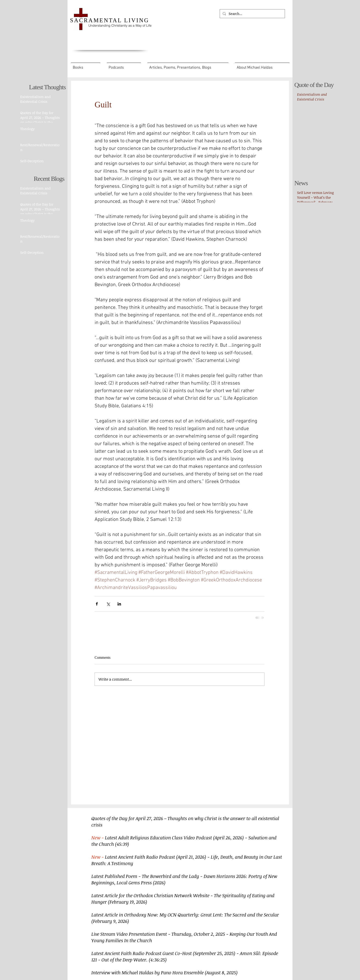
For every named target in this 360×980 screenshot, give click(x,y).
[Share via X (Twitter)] (108, 604)
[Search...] (252, 14)
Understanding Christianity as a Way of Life (120, 25)
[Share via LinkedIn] (119, 604)
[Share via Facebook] (97, 604)
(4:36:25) (158, 960)
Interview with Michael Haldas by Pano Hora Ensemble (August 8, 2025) (165, 972)
